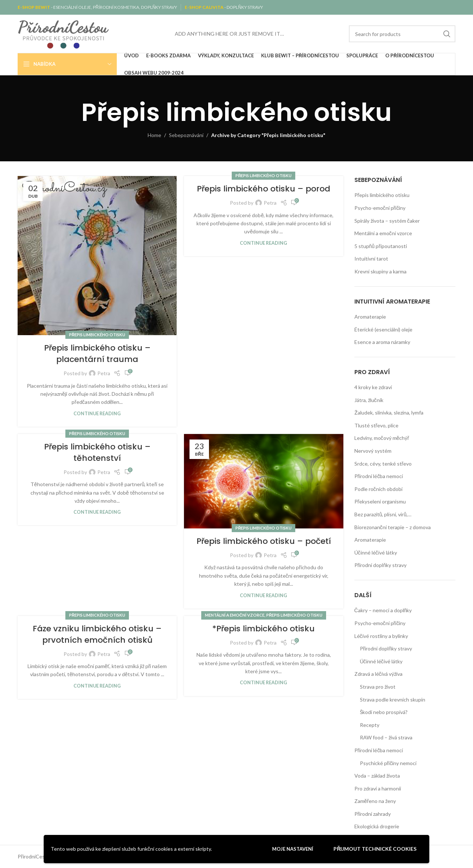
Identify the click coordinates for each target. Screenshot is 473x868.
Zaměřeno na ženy (375, 801)
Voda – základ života (377, 776)
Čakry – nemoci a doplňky (383, 610)
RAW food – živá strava (386, 737)
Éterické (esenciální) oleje (383, 329)
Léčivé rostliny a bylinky (381, 636)
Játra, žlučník (369, 400)
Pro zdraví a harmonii (378, 788)
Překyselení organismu (380, 501)
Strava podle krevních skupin (393, 700)
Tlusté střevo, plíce (377, 425)
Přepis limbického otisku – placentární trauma (97, 354)
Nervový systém (373, 451)
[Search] (402, 34)
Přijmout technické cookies (375, 849)
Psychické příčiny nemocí (388, 763)
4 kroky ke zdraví (373, 387)
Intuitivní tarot (371, 259)
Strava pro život (378, 687)
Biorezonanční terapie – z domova (393, 527)
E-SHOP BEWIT (34, 7)
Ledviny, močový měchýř (382, 438)
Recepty (370, 725)
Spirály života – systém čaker (387, 221)
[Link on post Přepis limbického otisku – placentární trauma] (97, 256)
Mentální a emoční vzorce (235, 615)
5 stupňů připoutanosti (381, 246)
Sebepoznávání (186, 135)
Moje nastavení (293, 849)
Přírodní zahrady (373, 814)
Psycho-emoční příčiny (380, 208)
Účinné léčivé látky (376, 553)
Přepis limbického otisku (97, 335)
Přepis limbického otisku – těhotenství (97, 452)
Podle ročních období (378, 489)
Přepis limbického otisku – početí (264, 541)
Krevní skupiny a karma (380, 271)
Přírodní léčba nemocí (379, 476)
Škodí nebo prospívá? (384, 712)
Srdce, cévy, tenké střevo (383, 464)
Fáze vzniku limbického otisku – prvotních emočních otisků (97, 634)
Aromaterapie (370, 317)
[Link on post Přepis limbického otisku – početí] (263, 481)
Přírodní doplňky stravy (380, 565)
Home (154, 135)
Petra (104, 373)
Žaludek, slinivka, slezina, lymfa (389, 413)
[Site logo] (64, 33)
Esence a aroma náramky (382, 342)
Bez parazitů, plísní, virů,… (383, 514)
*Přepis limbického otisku (263, 629)
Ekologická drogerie (377, 826)
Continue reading (97, 414)
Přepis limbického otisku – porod (263, 189)
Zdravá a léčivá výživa (378, 674)
